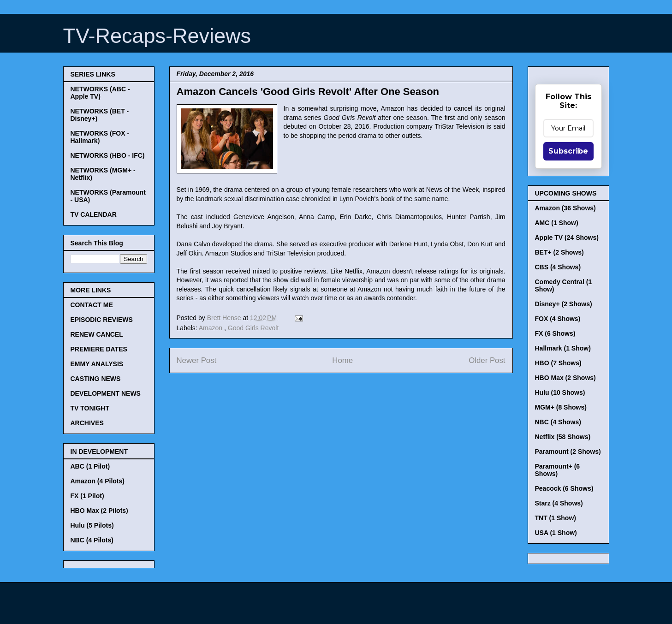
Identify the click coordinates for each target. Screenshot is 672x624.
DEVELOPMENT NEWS (106, 393)
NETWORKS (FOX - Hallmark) (100, 137)
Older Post (487, 360)
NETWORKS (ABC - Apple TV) (100, 93)
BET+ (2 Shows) (559, 252)
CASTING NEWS (96, 379)
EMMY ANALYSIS (97, 364)
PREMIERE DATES (99, 349)
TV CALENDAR (94, 214)
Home (342, 360)
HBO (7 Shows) (558, 363)
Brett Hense (225, 318)
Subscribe (568, 151)
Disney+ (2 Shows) (564, 304)
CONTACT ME (92, 305)
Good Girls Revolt (253, 328)
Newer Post (197, 360)
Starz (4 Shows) (559, 503)
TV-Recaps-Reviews (157, 36)
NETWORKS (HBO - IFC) (108, 155)
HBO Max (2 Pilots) (99, 511)
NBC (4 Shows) (558, 422)
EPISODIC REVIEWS (102, 320)
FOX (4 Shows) (558, 319)
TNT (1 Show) (556, 518)
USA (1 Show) (556, 533)
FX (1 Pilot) (87, 496)
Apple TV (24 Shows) (567, 238)
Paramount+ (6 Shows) (558, 470)
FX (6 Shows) (555, 333)
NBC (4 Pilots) (92, 540)
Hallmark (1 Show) (563, 348)
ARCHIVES (87, 423)
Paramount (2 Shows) (568, 452)
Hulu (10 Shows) (560, 392)
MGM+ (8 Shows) (561, 407)
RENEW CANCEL (97, 334)
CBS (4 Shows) (558, 267)
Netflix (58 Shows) (563, 437)
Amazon (211, 328)
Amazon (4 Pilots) (98, 481)
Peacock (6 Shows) (564, 488)
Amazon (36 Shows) (565, 208)
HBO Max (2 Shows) (565, 378)
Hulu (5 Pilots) (92, 525)
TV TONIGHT (90, 408)
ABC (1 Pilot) (90, 466)
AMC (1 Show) (557, 223)
